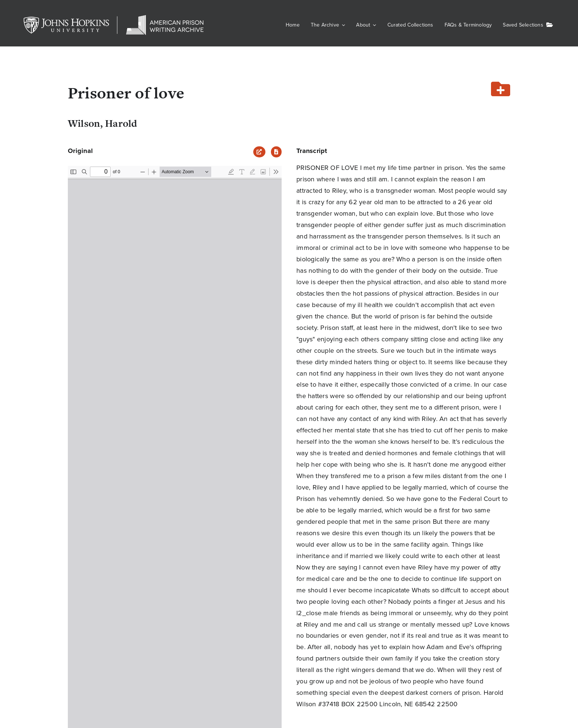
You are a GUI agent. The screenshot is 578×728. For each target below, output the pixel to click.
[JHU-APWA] (114, 18)
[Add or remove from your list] (501, 90)
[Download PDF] (276, 152)
